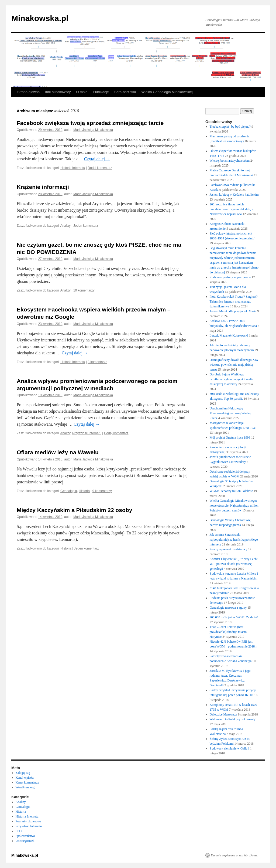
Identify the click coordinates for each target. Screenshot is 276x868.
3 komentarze (97, 362)
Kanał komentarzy (27, 782)
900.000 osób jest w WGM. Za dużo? (234, 617)
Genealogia (69, 491)
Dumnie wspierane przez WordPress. (234, 855)
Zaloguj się (23, 773)
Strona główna (28, 92)
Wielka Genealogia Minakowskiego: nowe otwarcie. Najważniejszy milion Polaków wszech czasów (234, 506)
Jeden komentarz (86, 226)
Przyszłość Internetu (87, 433)
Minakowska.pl (40, 18)
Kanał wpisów (25, 778)
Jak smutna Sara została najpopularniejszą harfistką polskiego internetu (234, 540)
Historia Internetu (73, 168)
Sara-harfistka (125, 92)
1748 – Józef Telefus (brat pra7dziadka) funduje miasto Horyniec (228, 632)
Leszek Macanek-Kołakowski (229, 335)
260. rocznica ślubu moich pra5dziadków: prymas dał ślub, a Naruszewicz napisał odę (232, 209)
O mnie (82, 92)
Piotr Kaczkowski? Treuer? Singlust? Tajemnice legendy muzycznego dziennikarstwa (234, 301)
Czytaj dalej (97, 159)
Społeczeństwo (25, 836)
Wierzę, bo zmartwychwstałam (230, 161)
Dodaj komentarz (100, 168)
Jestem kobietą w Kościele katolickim (234, 195)
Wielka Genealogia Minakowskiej (167, 92)
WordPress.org (25, 787)
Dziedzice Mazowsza (223, 714)
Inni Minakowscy (58, 92)
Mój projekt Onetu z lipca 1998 (230, 438)
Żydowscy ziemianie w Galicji (230, 748)
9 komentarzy (102, 491)
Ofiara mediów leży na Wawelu (58, 452)
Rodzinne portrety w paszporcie (230, 277)
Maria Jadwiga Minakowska (93, 130)
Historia (84, 491)
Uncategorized (25, 841)
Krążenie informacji (43, 187)
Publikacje (101, 92)
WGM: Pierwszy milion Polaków (231, 491)
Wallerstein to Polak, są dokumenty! (233, 719)
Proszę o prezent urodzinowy (229, 549)
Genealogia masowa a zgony (228, 608)
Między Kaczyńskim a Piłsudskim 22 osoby (74, 510)
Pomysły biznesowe (29, 821)
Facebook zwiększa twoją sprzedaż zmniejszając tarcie (90, 123)
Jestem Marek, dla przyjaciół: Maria (233, 311)
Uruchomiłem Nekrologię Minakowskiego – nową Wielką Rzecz (230, 413)
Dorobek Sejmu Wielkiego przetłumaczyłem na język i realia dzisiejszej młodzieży (232, 379)
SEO (19, 831)
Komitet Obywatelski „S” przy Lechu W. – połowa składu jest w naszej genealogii (234, 564)
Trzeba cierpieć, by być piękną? (230, 127)
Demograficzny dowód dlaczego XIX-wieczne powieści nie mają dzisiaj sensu (234, 365)
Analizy (65, 226)
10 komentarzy (84, 290)
